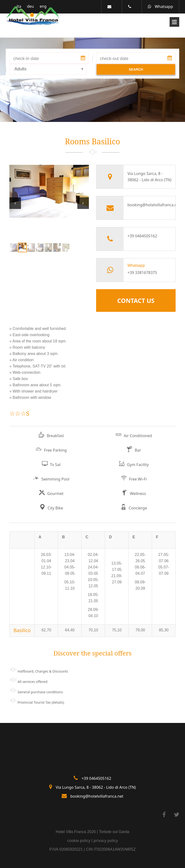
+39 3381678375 (142, 273)
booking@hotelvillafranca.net (149, 205)
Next (83, 203)
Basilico (22, 630)
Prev (15, 203)
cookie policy (79, 841)
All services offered (33, 682)
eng (43, 6)
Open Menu (174, 22)
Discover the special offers (93, 653)
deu (30, 6)
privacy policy (106, 841)
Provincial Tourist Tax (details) (41, 702)
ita (19, 6)
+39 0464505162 (142, 236)
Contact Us (136, 300)
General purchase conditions (40, 692)
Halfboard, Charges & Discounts (43, 671)
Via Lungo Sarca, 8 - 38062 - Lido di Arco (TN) (96, 787)
